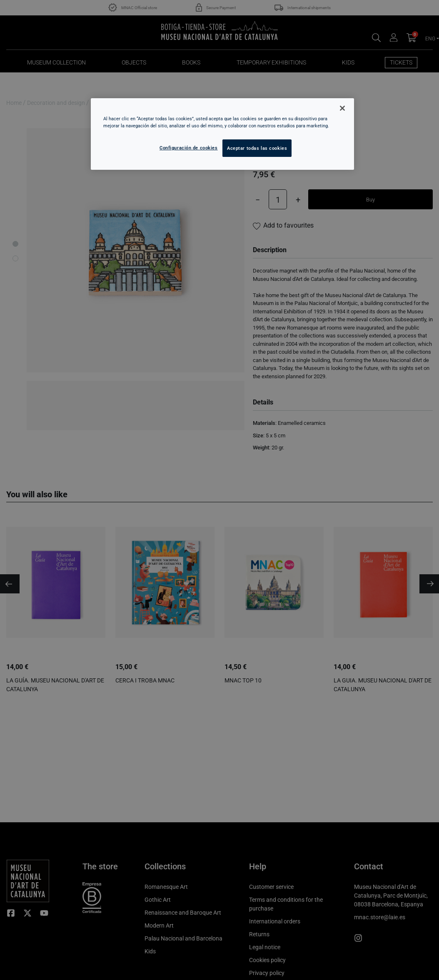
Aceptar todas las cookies (257, 148)
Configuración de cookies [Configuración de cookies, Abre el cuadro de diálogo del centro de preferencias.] (189, 148)
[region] (222, 134)
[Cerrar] (342, 108)
